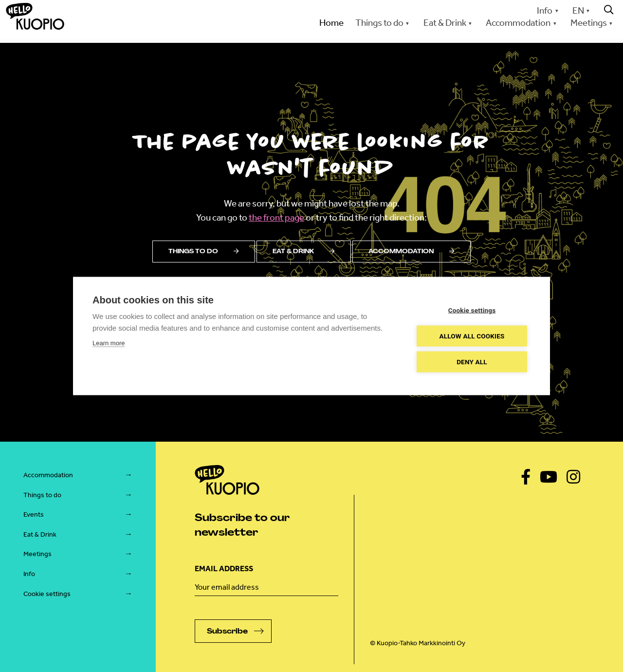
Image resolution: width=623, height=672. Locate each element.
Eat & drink (304, 251)
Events (34, 514)
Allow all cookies (472, 336)
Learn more (109, 343)
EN (578, 10)
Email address (224, 569)
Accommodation (518, 23)
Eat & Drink (445, 23)
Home (331, 23)
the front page (276, 217)
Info (545, 10)
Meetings (589, 23)
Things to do (379, 23)
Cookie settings (47, 594)
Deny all (472, 362)
